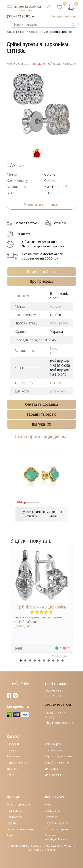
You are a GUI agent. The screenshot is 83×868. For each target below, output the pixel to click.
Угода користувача (57, 829)
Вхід (48, 804)
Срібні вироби (54, 744)
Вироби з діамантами (59, 756)
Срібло (56, 306)
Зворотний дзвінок (57, 823)
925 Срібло (59, 323)
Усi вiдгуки (61, 656)
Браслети (12, 769)
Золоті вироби (54, 750)
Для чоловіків (54, 775)
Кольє (10, 775)
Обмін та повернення (20, 829)
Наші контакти (15, 811)
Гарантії (12, 823)
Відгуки (12, 835)
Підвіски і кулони (17, 762)
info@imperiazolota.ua (59, 723)
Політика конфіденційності (56, 837)
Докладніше (22, 626)
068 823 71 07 (54, 696)
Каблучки (13, 744)
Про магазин (15, 817)
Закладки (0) (53, 811)
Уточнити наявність (41, 205)
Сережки (12, 750)
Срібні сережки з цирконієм (42, 607)
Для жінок (58, 391)
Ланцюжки (13, 756)
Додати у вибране (62, 64)
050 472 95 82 (54, 691)
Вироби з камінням (57, 762)
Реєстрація (52, 817)
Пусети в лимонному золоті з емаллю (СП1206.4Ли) (41, 514)
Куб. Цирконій (58, 350)
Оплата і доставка (18, 804)
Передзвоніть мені (64, 16)
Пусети (56, 383)
